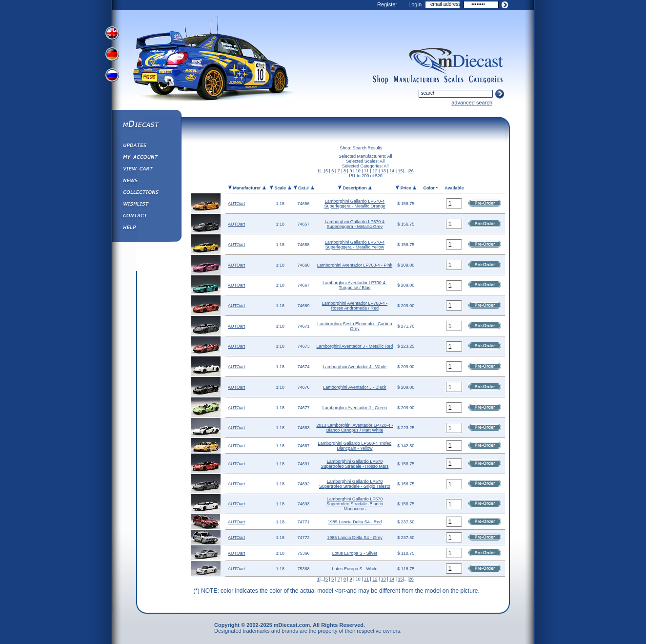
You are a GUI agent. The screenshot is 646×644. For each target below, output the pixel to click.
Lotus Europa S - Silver (355, 553)
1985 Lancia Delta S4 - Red (355, 522)
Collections (146, 193)
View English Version (113, 33)
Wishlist (146, 205)
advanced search (472, 103)
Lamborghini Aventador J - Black (354, 387)
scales (454, 80)
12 (375, 171)
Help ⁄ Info (146, 229)
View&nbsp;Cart (146, 170)
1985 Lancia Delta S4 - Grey (355, 538)
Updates (146, 146)
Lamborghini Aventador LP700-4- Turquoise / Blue (355, 285)
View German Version (113, 55)
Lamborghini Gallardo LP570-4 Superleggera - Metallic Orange (354, 204)
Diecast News (146, 182)
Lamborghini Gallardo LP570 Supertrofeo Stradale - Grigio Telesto (355, 484)
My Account (146, 158)
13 (384, 171)
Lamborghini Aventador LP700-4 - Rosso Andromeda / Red (355, 306)
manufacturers (416, 80)
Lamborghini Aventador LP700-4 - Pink (355, 265)
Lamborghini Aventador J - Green (355, 408)
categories (486, 80)
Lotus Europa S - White (354, 569)
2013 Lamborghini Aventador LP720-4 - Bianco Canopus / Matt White (354, 428)
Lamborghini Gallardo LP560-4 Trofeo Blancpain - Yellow (355, 446)
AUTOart (236, 204)
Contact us (146, 217)
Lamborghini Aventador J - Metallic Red (354, 346)
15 (401, 171)
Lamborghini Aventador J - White (355, 367)
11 (366, 171)
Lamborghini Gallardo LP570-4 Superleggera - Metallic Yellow (355, 245)
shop (381, 80)
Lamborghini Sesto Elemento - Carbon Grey (354, 326)
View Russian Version (113, 77)
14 (392, 171)
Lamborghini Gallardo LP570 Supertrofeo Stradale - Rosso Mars (354, 464)
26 (411, 171)
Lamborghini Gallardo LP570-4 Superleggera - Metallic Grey (355, 224)
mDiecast (146, 125)
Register (387, 4)
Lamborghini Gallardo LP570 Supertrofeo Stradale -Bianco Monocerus (355, 504)
